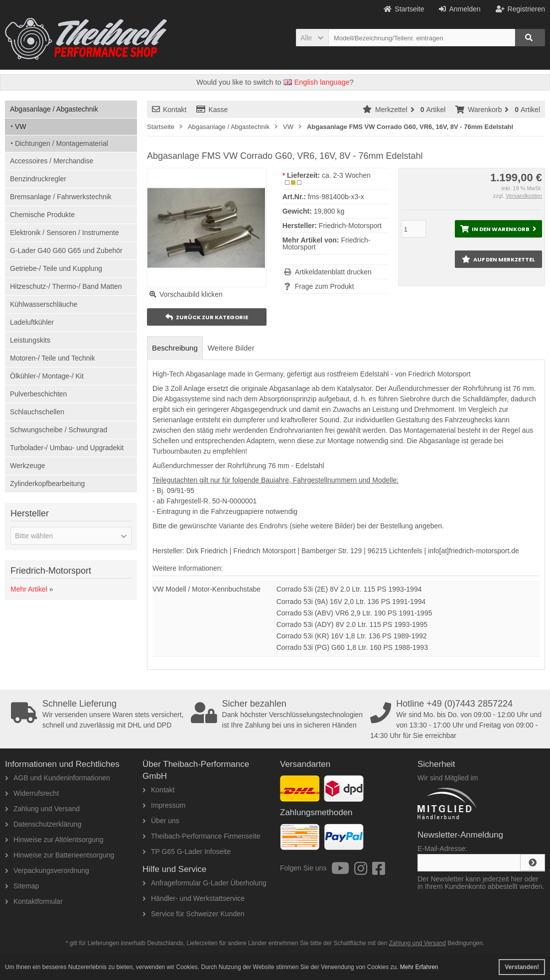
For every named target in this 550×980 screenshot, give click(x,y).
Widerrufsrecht (32, 793)
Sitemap (22, 886)
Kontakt (169, 110)
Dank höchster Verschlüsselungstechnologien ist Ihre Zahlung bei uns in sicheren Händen (278, 714)
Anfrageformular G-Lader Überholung (205, 883)
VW (21, 126)
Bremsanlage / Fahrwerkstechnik (61, 197)
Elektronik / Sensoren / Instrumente (65, 233)
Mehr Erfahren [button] (419, 967)
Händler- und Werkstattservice (194, 898)
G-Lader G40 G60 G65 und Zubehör (66, 250)
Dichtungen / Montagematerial (62, 143)
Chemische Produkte (42, 215)
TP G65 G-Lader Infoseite (187, 852)
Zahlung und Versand (42, 809)
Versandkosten (524, 196)
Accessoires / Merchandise (52, 161)
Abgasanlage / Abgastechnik (54, 109)
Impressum (164, 805)
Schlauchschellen (37, 412)
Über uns (161, 821)
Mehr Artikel (29, 589)
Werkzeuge (28, 466)
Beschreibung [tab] (175, 348)
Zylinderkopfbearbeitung (47, 484)
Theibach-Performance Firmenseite (201, 836)
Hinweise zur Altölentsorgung (54, 840)
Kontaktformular (34, 901)
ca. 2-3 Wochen (346, 175)
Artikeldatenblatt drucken (333, 272)
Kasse (212, 110)
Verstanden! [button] (522, 967)
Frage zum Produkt (325, 286)
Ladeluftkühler (32, 322)
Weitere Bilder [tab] (231, 348)
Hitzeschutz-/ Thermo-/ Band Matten (66, 286)
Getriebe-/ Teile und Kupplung (56, 268)
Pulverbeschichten (38, 394)
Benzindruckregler (38, 179)
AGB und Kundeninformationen (58, 778)
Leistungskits (30, 340)
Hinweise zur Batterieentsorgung (60, 855)
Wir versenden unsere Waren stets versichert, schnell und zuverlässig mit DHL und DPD (98, 714)
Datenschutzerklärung (43, 824)
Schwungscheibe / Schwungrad (59, 430)
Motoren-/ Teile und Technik (53, 358)
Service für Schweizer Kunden (194, 914)
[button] (312, 38)
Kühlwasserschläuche (44, 304)
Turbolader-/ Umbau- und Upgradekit (67, 448)
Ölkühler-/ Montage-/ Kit (47, 376)
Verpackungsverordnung (47, 870)
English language (317, 82)
